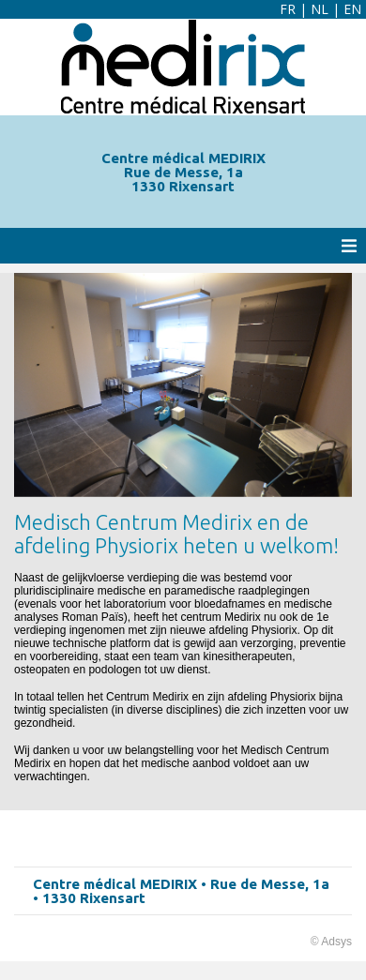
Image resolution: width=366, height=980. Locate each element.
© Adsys (331, 942)
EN (352, 9)
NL (320, 9)
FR (288, 9)
